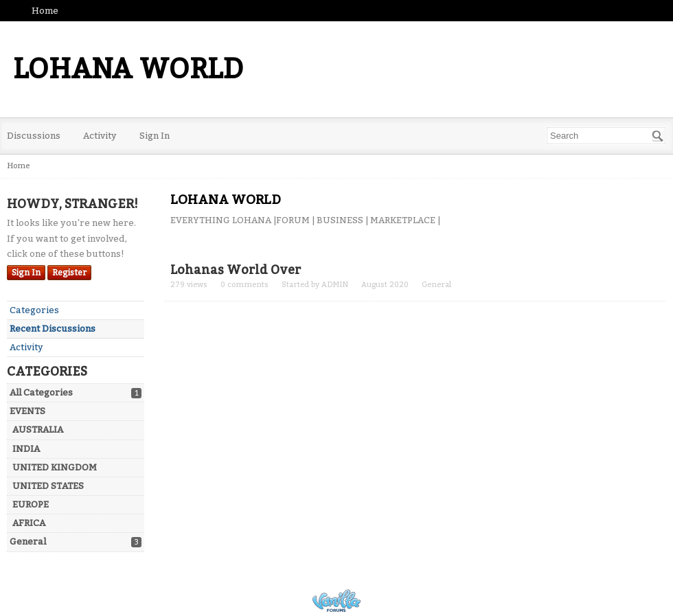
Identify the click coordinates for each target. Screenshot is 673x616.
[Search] (658, 136)
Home (45, 11)
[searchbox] (606, 136)
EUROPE (31, 504)
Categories (34, 310)
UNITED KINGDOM (55, 467)
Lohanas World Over (236, 270)
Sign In (155, 136)
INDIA (26, 449)
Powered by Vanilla (336, 601)
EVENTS (27, 411)
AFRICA (29, 523)
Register (69, 273)
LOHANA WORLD (128, 69)
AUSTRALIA (38, 430)
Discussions (34, 136)
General (28, 541)
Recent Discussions (53, 329)
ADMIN (335, 285)
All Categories (41, 392)
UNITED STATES (48, 486)
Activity (100, 136)
